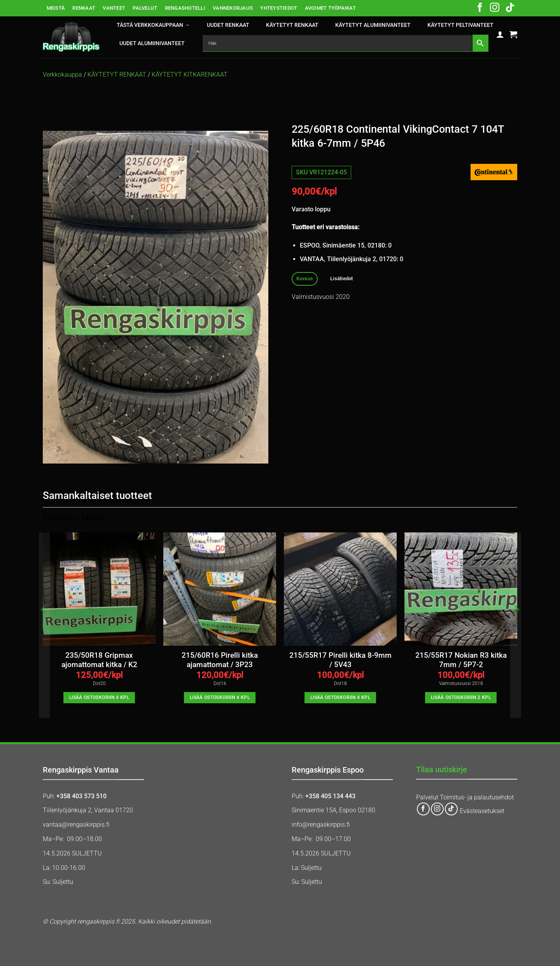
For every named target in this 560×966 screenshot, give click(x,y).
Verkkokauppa (62, 75)
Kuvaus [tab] (305, 278)
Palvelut (427, 797)
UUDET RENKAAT (228, 25)
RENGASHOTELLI (185, 8)
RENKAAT (84, 8)
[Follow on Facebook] (480, 8)
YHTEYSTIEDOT (279, 8)
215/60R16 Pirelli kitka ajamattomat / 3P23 (220, 660)
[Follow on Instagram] (495, 8)
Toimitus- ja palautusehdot (477, 797)
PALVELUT (145, 8)
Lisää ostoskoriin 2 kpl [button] (461, 697)
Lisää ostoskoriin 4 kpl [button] (99, 697)
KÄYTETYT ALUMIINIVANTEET (373, 25)
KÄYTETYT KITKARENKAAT (190, 75)
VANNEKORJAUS (233, 8)
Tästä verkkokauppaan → (153, 25)
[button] (500, 34)
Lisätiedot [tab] (342, 278)
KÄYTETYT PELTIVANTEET (460, 25)
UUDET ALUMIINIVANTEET (152, 43)
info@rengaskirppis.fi (321, 825)
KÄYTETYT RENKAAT (292, 25)
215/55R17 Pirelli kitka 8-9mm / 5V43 (340, 660)
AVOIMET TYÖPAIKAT (330, 8)
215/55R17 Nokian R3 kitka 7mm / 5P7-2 (461, 660)
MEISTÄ (56, 8)
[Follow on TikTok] (510, 8)
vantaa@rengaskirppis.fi (76, 825)
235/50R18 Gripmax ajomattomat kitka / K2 (99, 660)
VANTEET (114, 8)
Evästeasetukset (482, 811)
